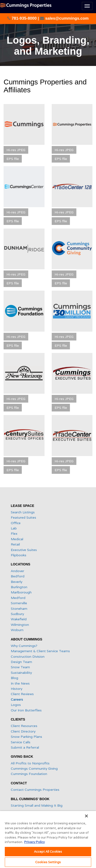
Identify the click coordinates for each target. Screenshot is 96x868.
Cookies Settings (48, 862)
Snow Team (20, 667)
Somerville (19, 603)
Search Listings (23, 512)
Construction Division (28, 657)
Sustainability (21, 673)
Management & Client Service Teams (40, 651)
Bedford (18, 576)
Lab (14, 528)
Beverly (17, 582)
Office (16, 523)
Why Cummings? (24, 646)
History (17, 689)
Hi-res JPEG (16, 150)
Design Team (21, 662)
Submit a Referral (25, 747)
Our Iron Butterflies (26, 710)
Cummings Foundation (29, 774)
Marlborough (21, 592)
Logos (16, 705)
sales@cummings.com (66, 18)
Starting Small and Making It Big (37, 805)
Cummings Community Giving (34, 768)
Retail (15, 544)
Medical (17, 539)
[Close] (86, 816)
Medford (18, 598)
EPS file (13, 159)
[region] (48, 839)
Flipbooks (19, 555)
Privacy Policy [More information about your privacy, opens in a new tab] (34, 842)
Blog (14, 678)
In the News (20, 683)
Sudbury (17, 614)
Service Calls (21, 742)
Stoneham (19, 609)
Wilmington (20, 625)
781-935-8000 (24, 18)
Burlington (19, 587)
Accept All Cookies (48, 852)
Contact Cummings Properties (35, 790)
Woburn (17, 630)
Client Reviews (22, 694)
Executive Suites (24, 550)
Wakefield (19, 619)
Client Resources (24, 726)
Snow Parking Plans (26, 737)
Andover (17, 571)
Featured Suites (23, 517)
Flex (14, 534)
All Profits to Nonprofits (30, 763)
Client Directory (23, 731)
